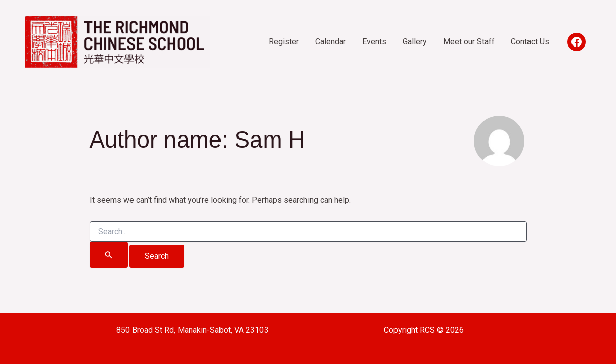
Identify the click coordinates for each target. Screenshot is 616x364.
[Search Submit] (109, 255)
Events (374, 42)
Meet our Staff (469, 42)
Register (284, 42)
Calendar (331, 42)
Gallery (415, 42)
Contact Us (530, 42)
